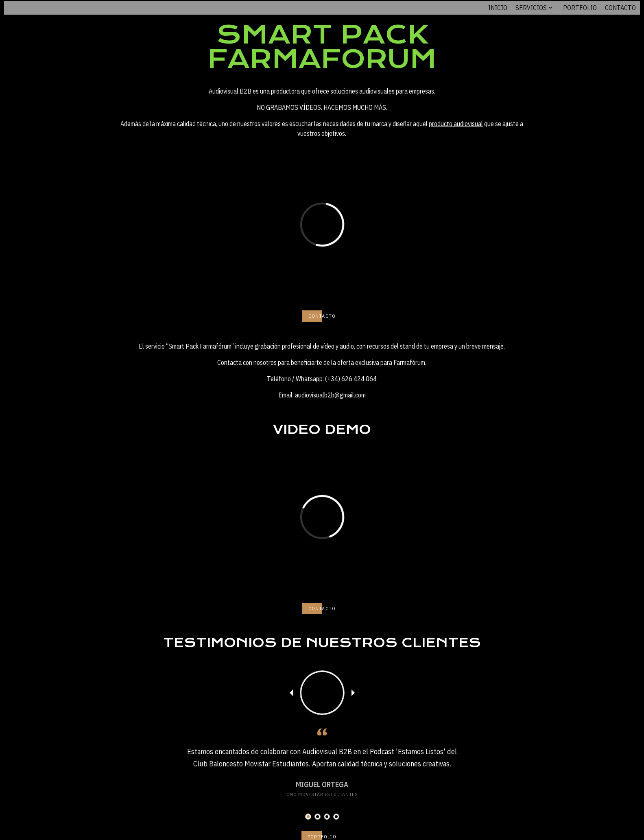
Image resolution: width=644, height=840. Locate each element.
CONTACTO (322, 316)
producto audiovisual (456, 124)
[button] (308, 817)
